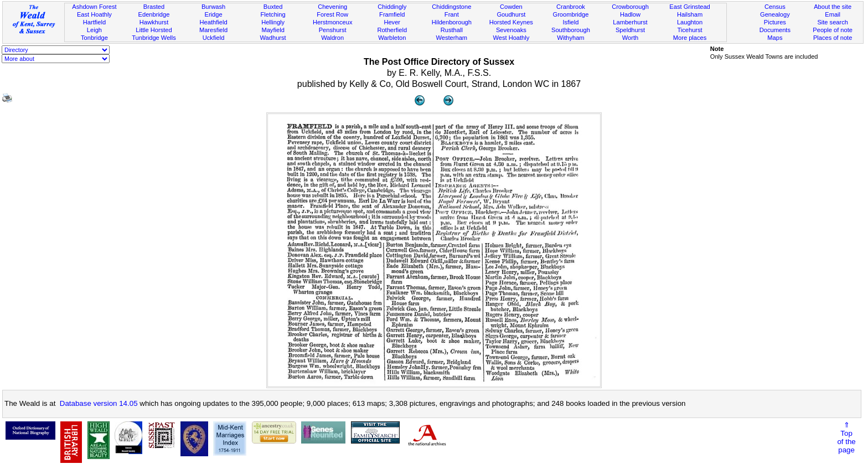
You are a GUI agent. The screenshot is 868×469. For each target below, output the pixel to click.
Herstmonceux (333, 22)
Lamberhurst (630, 22)
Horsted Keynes (511, 22)
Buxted (273, 7)
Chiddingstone (451, 7)
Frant (452, 14)
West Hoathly (511, 38)
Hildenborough (452, 22)
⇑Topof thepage (846, 437)
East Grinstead (689, 7)
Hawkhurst (154, 22)
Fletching (273, 14)
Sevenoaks (511, 30)
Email (833, 14)
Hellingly (273, 22)
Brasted (154, 7)
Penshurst (333, 30)
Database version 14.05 (99, 403)
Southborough (571, 30)
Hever (392, 22)
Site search (833, 22)
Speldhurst (630, 30)
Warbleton (392, 38)
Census (775, 7)
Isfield (570, 22)
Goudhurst (511, 14)
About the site (833, 7)
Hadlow (630, 14)
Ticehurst (689, 30)
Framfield (392, 14)
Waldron (332, 38)
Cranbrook (571, 7)
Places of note (833, 38)
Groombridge (571, 14)
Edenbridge (154, 14)
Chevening (332, 7)
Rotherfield (392, 30)
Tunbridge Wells (154, 38)
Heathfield (214, 22)
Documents (775, 30)
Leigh (94, 30)
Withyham (570, 38)
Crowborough (630, 7)
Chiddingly (392, 7)
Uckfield (214, 38)
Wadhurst (273, 38)
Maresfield (213, 30)
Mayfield (273, 30)
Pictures (775, 22)
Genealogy (775, 14)
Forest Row (332, 14)
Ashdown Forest (94, 7)
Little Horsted (154, 30)
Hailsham (690, 14)
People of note (833, 30)
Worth (630, 38)
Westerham (452, 38)
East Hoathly (94, 14)
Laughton (690, 22)
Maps (775, 38)
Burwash (213, 7)
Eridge (214, 14)
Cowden (511, 7)
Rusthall (452, 30)
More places (690, 38)
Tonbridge (94, 38)
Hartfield (94, 22)
